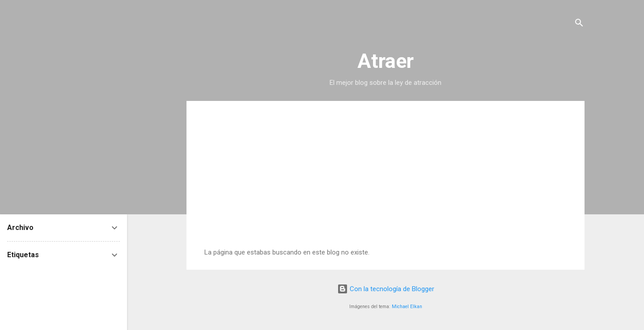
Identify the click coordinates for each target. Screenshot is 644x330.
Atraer (386, 61)
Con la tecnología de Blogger (386, 289)
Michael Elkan (407, 307)
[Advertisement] (386, 181)
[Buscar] (579, 24)
